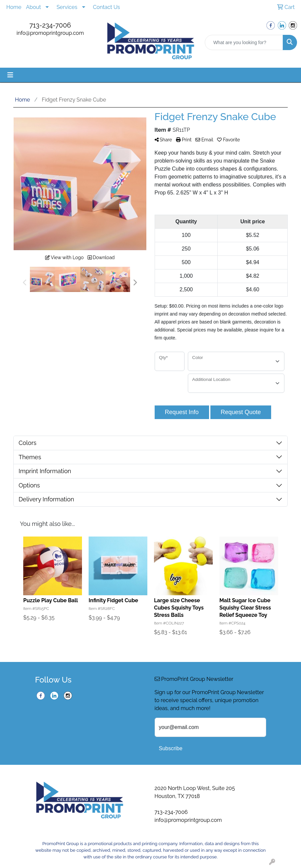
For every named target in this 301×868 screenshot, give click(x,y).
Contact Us (107, 7)
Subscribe (171, 748)
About (33, 7)
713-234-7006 (50, 25)
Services (67, 7)
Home (14, 7)
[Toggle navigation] (10, 75)
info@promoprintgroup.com (50, 33)
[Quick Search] (244, 42)
